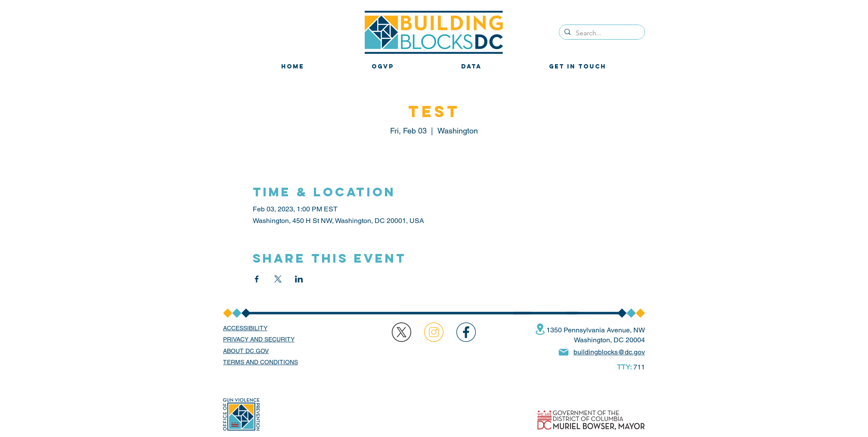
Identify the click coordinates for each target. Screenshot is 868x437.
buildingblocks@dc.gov (609, 352)
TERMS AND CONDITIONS (260, 362)
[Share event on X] (278, 279)
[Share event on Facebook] (257, 279)
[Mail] (564, 352)
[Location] (540, 329)
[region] (466, 332)
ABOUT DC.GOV (246, 351)
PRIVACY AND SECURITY (259, 339)
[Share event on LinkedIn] (299, 279)
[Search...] (601, 33)
